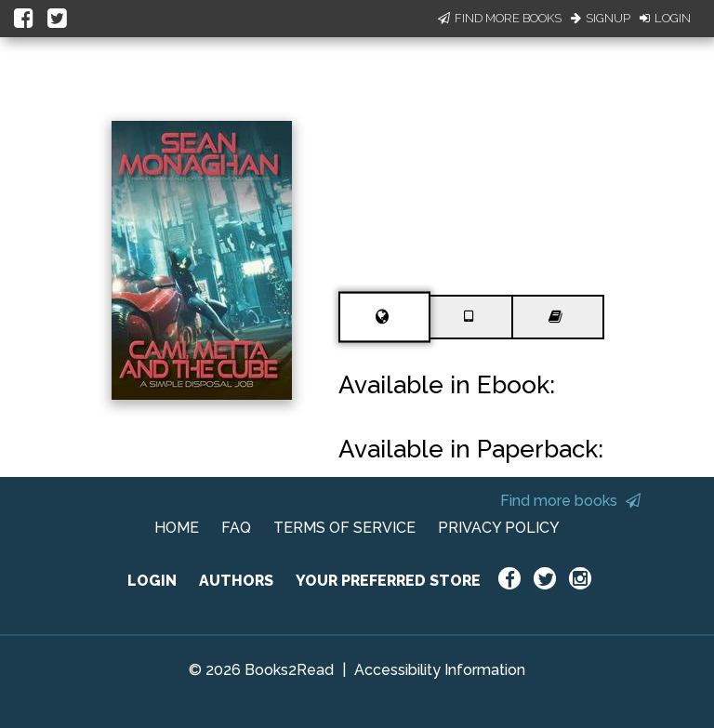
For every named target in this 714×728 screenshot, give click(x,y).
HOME (177, 528)
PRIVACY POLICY (499, 528)
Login (665, 18)
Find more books (570, 501)
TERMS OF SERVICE (344, 528)
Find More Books (500, 18)
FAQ (236, 528)
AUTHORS (236, 581)
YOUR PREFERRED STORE (388, 581)
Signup (601, 18)
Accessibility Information (440, 670)
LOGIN (152, 581)
